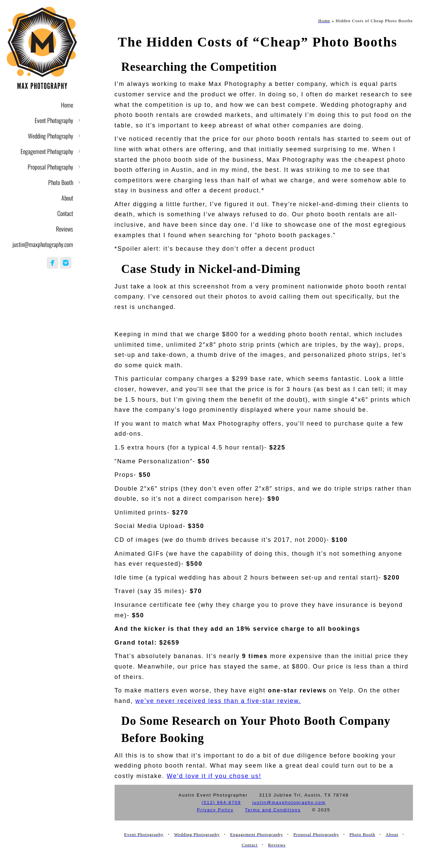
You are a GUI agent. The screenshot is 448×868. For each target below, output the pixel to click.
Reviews (65, 229)
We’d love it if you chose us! (214, 776)
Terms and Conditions (273, 810)
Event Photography (54, 120)
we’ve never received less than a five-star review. (218, 701)
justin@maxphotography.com (43, 244)
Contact (65, 213)
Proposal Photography (50, 167)
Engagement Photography (47, 151)
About (67, 198)
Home (67, 105)
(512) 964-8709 (221, 802)
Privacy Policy (215, 810)
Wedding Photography (51, 136)
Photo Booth (61, 182)
